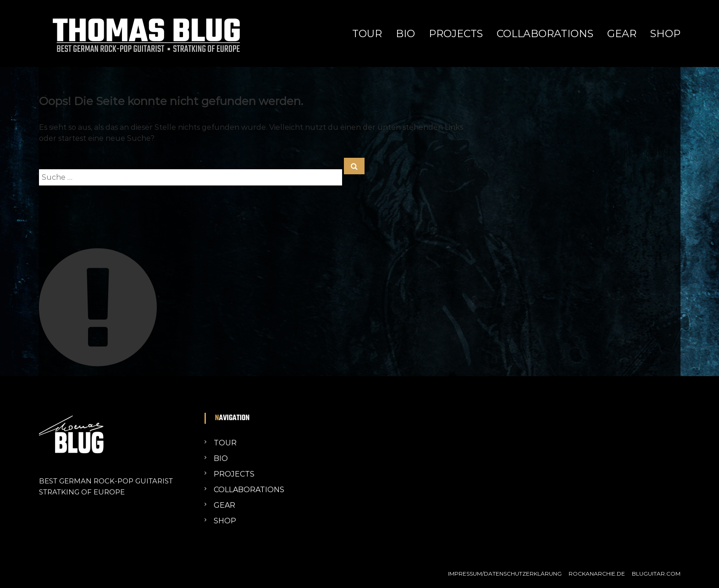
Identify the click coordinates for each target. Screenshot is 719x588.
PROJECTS (456, 34)
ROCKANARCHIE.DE (597, 574)
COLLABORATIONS (545, 34)
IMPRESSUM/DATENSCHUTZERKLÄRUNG (505, 574)
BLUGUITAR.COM (656, 574)
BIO (405, 34)
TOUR (367, 34)
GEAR (622, 34)
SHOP (665, 34)
